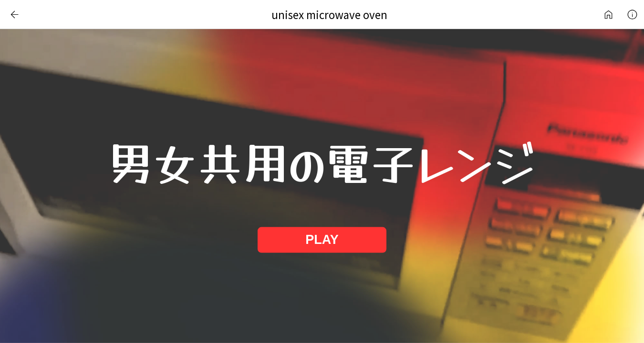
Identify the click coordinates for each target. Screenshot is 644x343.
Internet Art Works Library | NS (608, 14)
